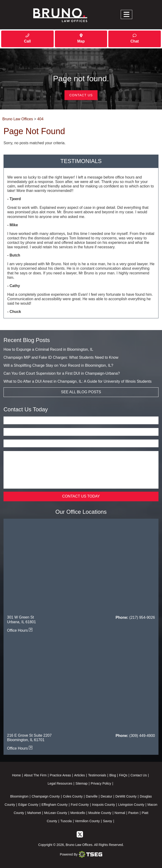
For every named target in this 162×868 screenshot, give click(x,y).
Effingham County (55, 805)
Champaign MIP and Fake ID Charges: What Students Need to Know (61, 358)
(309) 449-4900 (142, 736)
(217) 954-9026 (142, 618)
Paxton (133, 813)
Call (27, 39)
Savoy (107, 821)
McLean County (56, 813)
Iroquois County (103, 805)
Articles (79, 775)
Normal (120, 813)
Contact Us (81, 95)
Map (81, 39)
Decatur (107, 797)
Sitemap (81, 784)
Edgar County (28, 805)
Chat (135, 39)
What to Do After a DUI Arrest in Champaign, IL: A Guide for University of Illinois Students (77, 382)
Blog (113, 775)
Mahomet (34, 813)
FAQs (123, 775)
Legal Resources (60, 784)
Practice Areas (60, 775)
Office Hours (20, 631)
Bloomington (19, 797)
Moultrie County (100, 813)
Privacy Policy (101, 784)
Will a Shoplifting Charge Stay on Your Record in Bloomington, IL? (58, 366)
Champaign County (46, 797)
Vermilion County (87, 821)
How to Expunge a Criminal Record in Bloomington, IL (48, 350)
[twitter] (80, 834)
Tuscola (66, 821)
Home (16, 775)
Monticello (78, 813)
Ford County (80, 805)
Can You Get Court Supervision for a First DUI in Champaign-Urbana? (62, 374)
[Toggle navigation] (126, 15)
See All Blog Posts (81, 392)
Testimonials (97, 775)
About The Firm (35, 775)
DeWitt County (126, 797)
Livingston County (131, 805)
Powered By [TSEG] (81, 855)
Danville (92, 797)
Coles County (73, 797)
